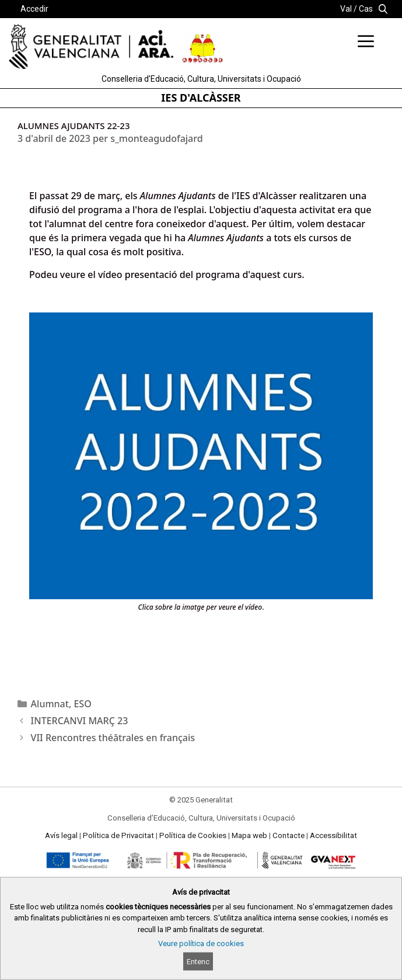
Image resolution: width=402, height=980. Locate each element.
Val (346, 9)
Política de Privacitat (118, 835)
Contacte (289, 835)
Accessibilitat (333, 835)
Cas (366, 9)
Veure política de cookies (201, 943)
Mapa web (249, 835)
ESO (82, 704)
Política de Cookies (193, 835)
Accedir (34, 9)
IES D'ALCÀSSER (201, 98)
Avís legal (61, 835)
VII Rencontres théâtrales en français (113, 738)
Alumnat (50, 704)
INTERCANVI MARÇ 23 (80, 721)
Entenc (198, 962)
